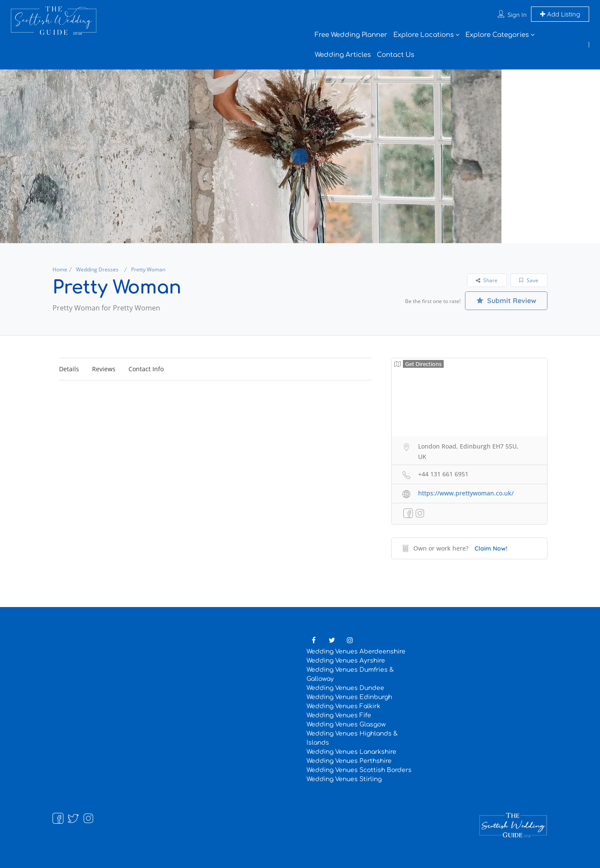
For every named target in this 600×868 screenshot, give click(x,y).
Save (529, 280)
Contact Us (396, 55)
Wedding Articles (343, 55)
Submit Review (506, 300)
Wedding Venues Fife (339, 715)
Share (487, 280)
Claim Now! (491, 548)
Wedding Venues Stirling (344, 779)
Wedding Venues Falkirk (343, 706)
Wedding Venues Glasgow (346, 724)
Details (69, 369)
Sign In (517, 15)
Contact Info (146, 369)
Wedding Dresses (97, 269)
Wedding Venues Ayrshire (346, 661)
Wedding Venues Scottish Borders (359, 770)
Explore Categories (497, 35)
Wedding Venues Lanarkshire (351, 752)
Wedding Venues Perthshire (349, 761)
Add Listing (560, 14)
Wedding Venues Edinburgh (349, 697)
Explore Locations (424, 35)
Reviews (104, 369)
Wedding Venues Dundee (345, 688)
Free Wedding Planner (351, 35)
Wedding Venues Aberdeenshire (356, 652)
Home (60, 269)
